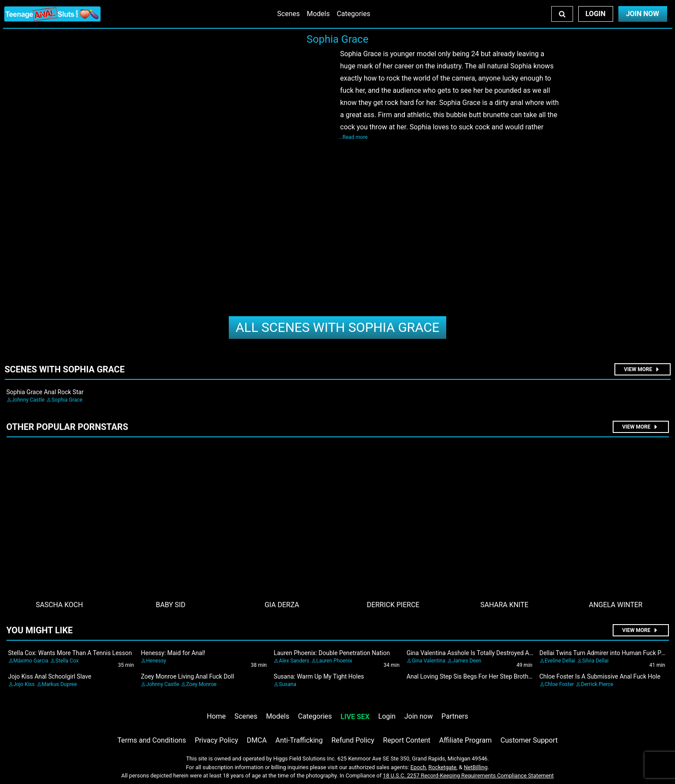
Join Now (642, 14)
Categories (354, 14)
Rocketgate (442, 767)
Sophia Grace (338, 327)
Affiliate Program (466, 740)
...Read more (353, 137)
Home (216, 716)
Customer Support (529, 740)
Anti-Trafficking (299, 740)
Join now (419, 716)
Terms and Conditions (152, 740)
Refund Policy (353, 740)
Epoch (418, 767)
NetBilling (476, 767)
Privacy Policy (216, 740)
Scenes (288, 14)
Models (318, 14)
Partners (455, 716)
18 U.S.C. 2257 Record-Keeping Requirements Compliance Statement (468, 776)
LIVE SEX (355, 717)
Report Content (407, 740)
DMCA (257, 740)
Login (595, 14)
